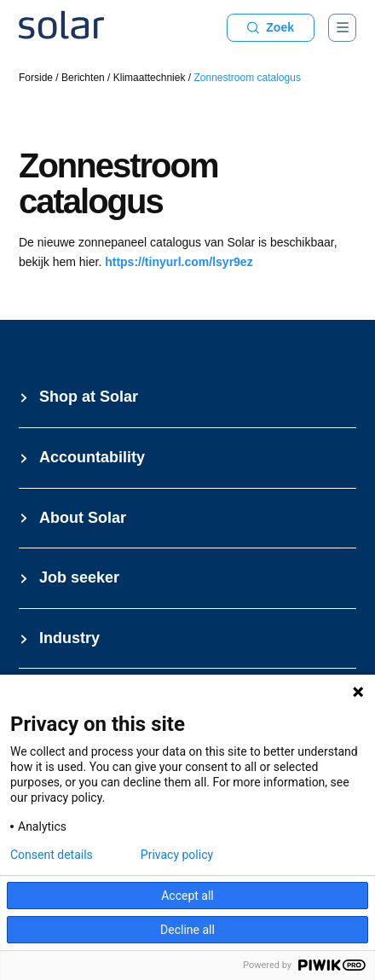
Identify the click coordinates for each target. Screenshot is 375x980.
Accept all (187, 896)
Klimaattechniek (150, 78)
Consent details (52, 855)
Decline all (187, 930)
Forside (36, 78)
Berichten (83, 78)
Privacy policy (177, 855)
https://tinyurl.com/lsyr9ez (179, 262)
